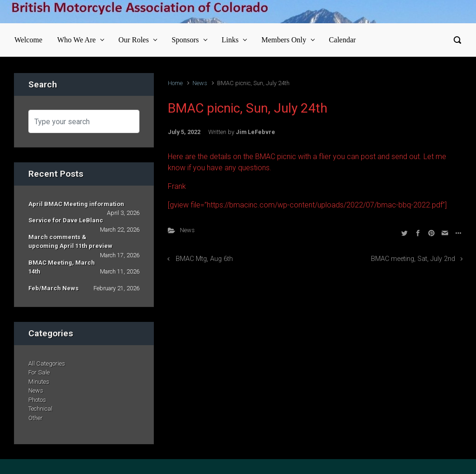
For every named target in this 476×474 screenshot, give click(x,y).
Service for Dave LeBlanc (66, 220)
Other (36, 418)
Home (175, 83)
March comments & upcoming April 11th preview (70, 242)
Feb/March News (53, 288)
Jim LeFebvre (255, 132)
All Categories (47, 364)
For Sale (39, 372)
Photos (37, 400)
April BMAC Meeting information (76, 204)
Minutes (39, 382)
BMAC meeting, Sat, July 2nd (413, 259)
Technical (40, 409)
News (200, 83)
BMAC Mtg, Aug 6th (204, 259)
